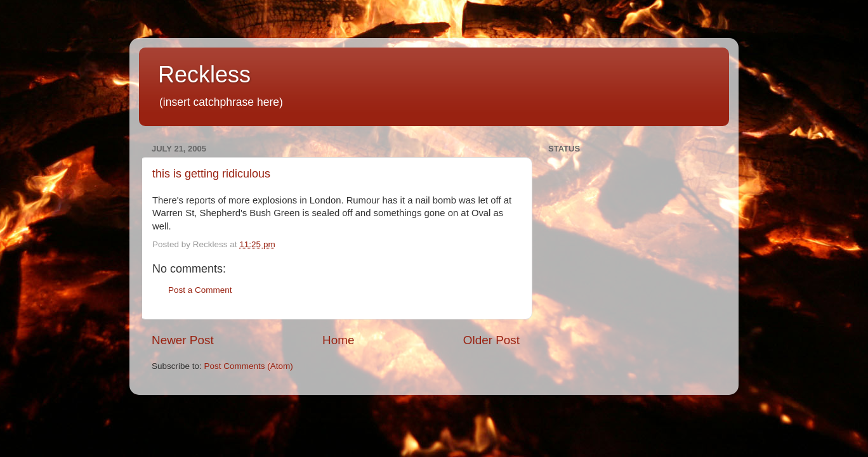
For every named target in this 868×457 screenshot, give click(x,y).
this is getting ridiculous (211, 174)
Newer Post (183, 340)
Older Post (491, 340)
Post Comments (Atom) (249, 366)
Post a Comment (200, 290)
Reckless (204, 74)
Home (338, 340)
